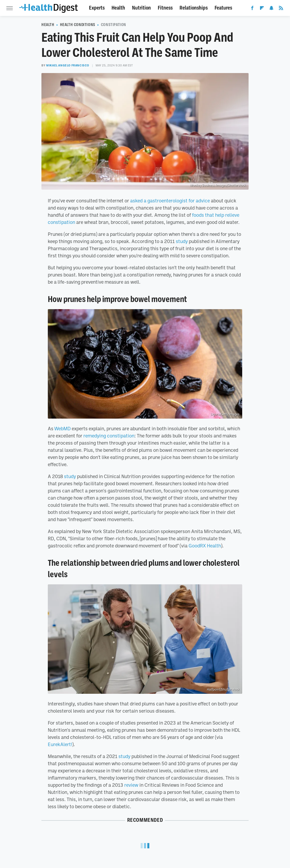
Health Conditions (78, 25)
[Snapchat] (271, 9)
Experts (97, 8)
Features (223, 8)
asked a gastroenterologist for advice (170, 201)
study (182, 241)
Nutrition (141, 8)
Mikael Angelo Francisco (68, 65)
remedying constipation (109, 436)
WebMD (62, 428)
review (131, 785)
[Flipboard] (262, 9)
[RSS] (281, 9)
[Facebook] (252, 9)
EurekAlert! (60, 744)
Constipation (114, 25)
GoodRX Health (205, 546)
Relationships (194, 8)
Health (118, 8)
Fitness (165, 8)
